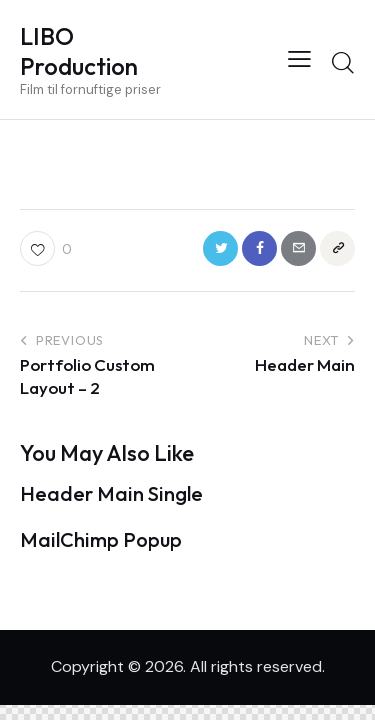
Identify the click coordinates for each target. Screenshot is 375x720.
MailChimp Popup (101, 540)
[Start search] (342, 62)
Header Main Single (111, 494)
